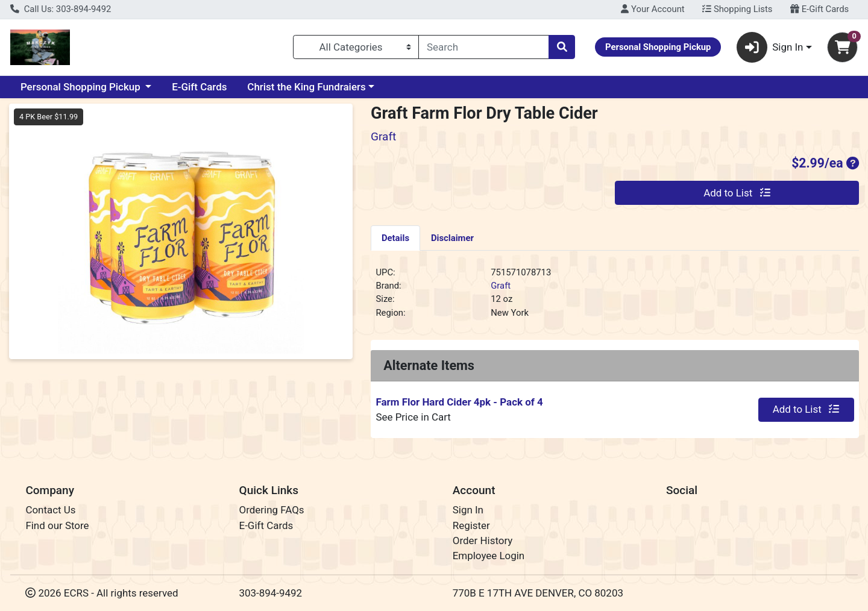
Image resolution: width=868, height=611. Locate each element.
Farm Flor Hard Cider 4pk (459, 402)
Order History (483, 540)
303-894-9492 (271, 593)
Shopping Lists (737, 9)
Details (395, 238)
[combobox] (484, 47)
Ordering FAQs (272, 510)
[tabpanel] (615, 298)
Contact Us (50, 510)
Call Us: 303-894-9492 (61, 9)
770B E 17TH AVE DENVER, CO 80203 (538, 593)
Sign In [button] (770, 47)
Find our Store (57, 525)
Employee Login (489, 556)
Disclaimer (452, 238)
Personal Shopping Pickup (82, 87)
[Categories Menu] (356, 47)
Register (471, 525)
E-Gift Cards (819, 9)
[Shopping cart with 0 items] (842, 47)
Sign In (468, 510)
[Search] (484, 47)
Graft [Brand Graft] (501, 286)
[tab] (395, 237)
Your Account (653, 9)
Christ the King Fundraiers (306, 87)
